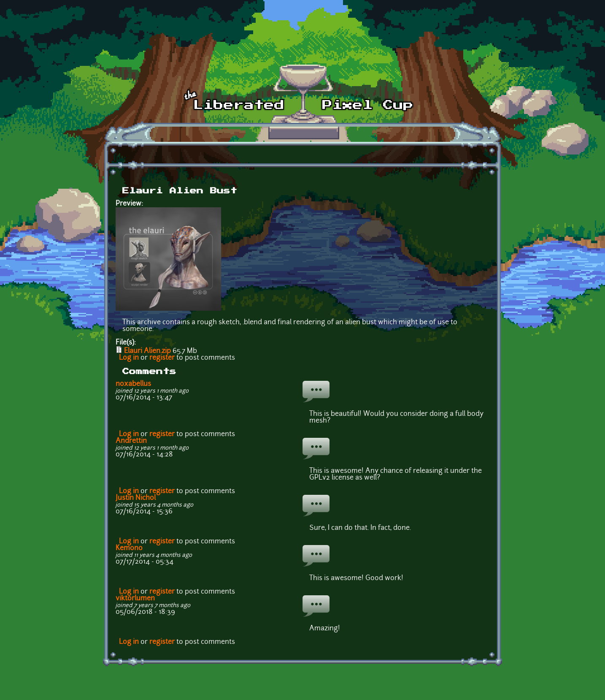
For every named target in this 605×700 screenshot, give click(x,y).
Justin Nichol (136, 498)
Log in (129, 358)
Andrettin (131, 441)
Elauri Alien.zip (147, 351)
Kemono (129, 548)
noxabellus (133, 384)
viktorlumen (135, 599)
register (162, 358)
